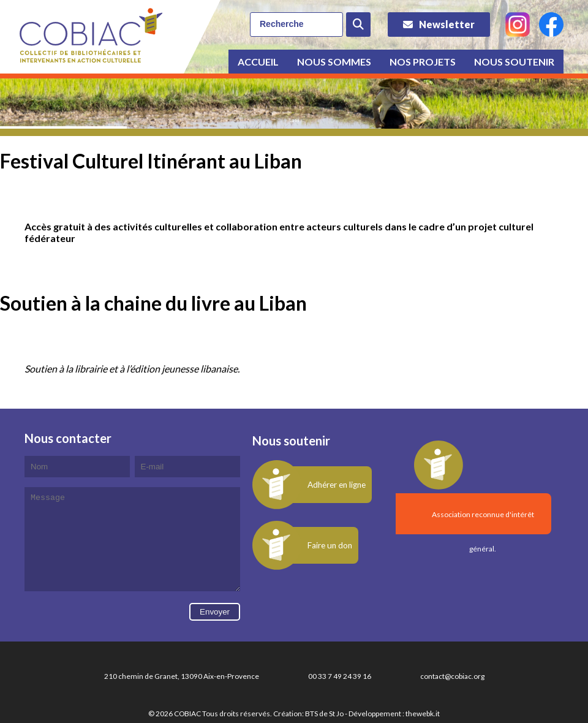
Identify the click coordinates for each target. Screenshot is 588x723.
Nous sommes (334, 62)
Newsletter (447, 24)
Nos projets (423, 62)
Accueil (258, 62)
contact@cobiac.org (452, 695)
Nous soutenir (514, 62)
